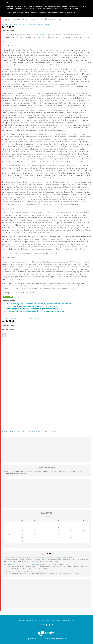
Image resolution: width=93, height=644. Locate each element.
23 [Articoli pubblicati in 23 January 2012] (10, 538)
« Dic (5, 545)
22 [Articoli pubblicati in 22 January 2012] (83, 534)
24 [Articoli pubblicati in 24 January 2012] (22, 538)
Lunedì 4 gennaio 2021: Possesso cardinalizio (17, 571)
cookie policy (74, 8)
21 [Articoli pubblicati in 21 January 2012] (71, 534)
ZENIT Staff (23, 24)
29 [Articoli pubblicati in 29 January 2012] (83, 538)
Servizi (48, 620)
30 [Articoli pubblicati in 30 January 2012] (10, 541)
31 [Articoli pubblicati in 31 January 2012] (22, 541)
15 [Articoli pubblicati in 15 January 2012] (83, 531)
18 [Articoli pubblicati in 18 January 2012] (34, 534)
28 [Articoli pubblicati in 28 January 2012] (71, 538)
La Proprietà (41, 620)
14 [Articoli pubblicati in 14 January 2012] (71, 531)
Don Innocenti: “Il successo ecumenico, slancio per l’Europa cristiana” (31, 306)
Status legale (56, 620)
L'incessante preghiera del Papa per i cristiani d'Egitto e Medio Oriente (32, 309)
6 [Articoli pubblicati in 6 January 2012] (59, 528)
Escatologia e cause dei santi (39, 24)
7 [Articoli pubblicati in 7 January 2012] (71, 528)
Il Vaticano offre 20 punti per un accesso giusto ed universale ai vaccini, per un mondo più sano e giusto (33, 558)
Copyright (64, 620)
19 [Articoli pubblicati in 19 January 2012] (46, 534)
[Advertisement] (46, 416)
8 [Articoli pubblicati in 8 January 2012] (83, 528)
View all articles (7, 341)
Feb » (9, 545)
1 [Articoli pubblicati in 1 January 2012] (83, 524)
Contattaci (72, 620)
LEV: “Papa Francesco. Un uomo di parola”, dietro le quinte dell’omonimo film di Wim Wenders (30, 564)
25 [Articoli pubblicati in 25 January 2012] (34, 538)
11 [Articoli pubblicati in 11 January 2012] (34, 531)
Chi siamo (21, 620)
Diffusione (33, 620)
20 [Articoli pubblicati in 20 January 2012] (59, 534)
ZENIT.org (42, 35)
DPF (27, 620)
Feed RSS (47, 554)
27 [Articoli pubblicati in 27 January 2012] (59, 538)
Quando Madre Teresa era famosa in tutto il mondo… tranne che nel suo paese (35, 311)
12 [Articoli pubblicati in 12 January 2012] (46, 531)
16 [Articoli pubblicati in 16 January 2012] (10, 534)
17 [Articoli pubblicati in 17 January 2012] (22, 534)
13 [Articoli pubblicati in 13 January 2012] (59, 531)
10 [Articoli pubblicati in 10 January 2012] (22, 531)
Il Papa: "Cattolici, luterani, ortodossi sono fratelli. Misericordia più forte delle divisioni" (38, 304)
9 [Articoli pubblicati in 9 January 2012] (10, 531)
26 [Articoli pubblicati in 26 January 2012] (46, 538)
